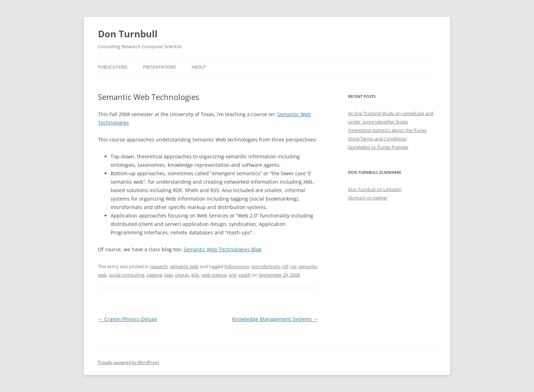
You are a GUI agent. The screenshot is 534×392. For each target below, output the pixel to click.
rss (293, 266)
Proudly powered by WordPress (129, 362)
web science (214, 275)
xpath (245, 275)
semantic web (184, 266)
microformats (266, 266)
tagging (154, 275)
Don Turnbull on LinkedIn (375, 189)
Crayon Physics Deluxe (128, 319)
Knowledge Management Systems (275, 319)
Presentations (160, 67)
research (159, 266)
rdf (285, 266)
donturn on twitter (368, 198)
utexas (182, 275)
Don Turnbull (128, 34)
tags (169, 275)
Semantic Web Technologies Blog (222, 249)
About (199, 67)
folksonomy (237, 266)
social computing (127, 275)
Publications (113, 67)
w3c (195, 275)
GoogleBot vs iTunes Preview (378, 147)
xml (232, 275)
